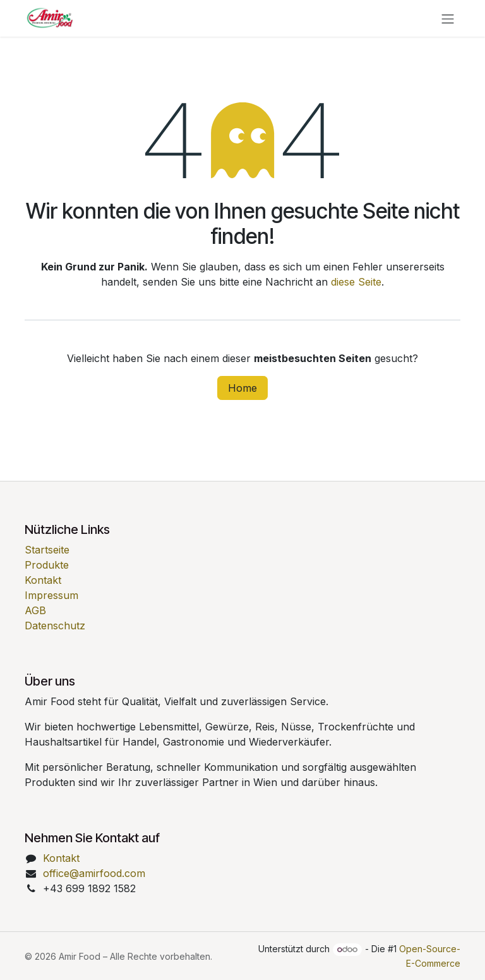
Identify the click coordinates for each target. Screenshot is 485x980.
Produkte (47, 565)
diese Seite (356, 282)
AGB (35, 610)
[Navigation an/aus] (448, 18)
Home (242, 388)
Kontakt (43, 580)
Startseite (47, 550)
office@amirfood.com (94, 873)
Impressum (51, 595)
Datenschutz (55, 626)
